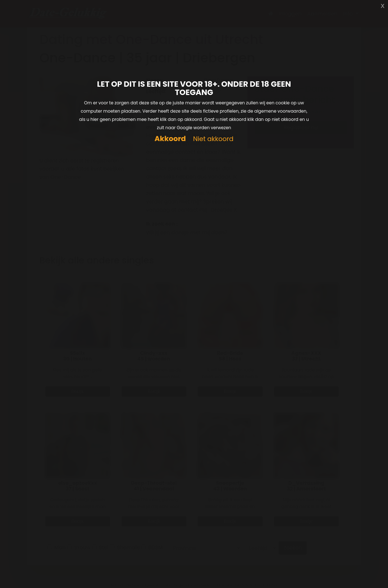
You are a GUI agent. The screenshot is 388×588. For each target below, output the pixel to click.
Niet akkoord (213, 139)
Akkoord (170, 139)
